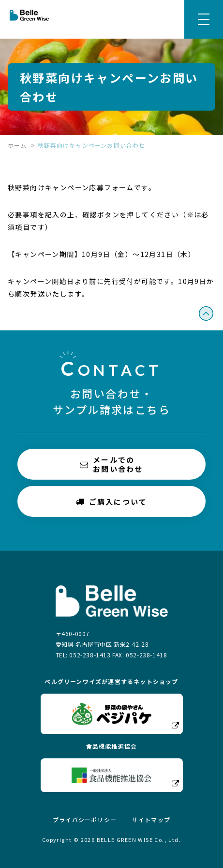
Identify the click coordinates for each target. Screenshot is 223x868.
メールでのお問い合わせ (111, 464)
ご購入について (112, 501)
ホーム (17, 145)
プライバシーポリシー (85, 819)
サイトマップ (151, 819)
